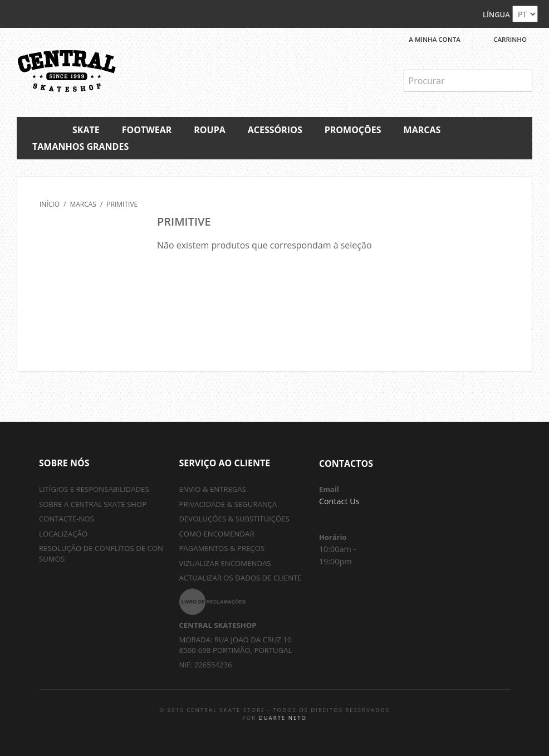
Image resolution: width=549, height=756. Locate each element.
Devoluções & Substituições (234, 519)
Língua (496, 14)
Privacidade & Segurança (228, 504)
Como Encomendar (216, 534)
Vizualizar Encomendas (225, 563)
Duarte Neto (283, 718)
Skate (86, 130)
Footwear (147, 130)
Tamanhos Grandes (80, 147)
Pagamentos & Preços (222, 548)
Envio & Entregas (212, 489)
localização (63, 534)
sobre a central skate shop (93, 504)
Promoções (353, 130)
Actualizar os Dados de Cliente (240, 578)
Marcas (422, 130)
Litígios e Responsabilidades (94, 489)
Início (50, 204)
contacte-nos (67, 519)
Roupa (209, 130)
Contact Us (339, 501)
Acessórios (275, 130)
